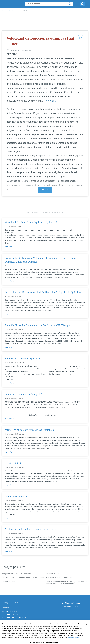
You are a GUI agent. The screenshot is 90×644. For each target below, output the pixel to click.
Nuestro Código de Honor (12, 624)
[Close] (86, 629)
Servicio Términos (9, 611)
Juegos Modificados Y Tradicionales (16, 574)
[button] (81, 41)
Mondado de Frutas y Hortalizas (59, 578)
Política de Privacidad (11, 614)
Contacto (5, 608)
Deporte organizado (10, 582)
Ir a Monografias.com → (72, 603)
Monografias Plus (9, 11)
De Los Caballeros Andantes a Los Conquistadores (23, 578)
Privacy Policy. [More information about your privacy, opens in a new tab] (74, 642)
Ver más (45, 190)
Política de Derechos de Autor (14, 618)
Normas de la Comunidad (12, 621)
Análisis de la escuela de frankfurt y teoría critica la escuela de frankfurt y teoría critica (67, 583)
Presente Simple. (53, 574)
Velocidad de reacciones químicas (33, 11)
